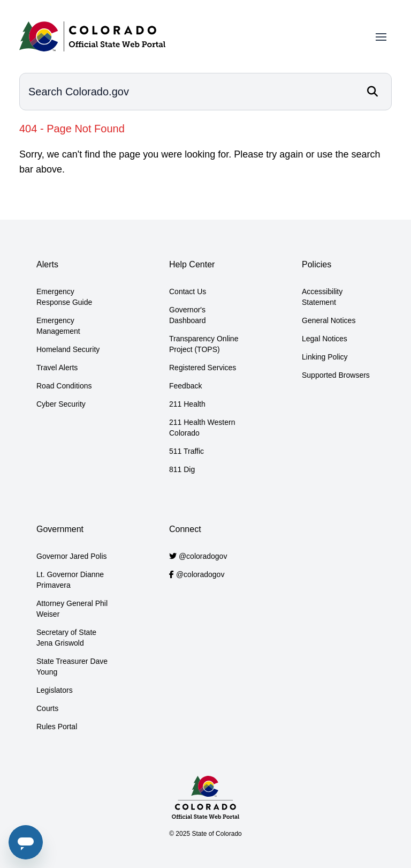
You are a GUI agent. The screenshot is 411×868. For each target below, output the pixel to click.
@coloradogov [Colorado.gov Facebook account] (200, 574)
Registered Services (203, 368)
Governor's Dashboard (188, 315)
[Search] (372, 92)
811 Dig (182, 469)
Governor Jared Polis (72, 556)
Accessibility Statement (322, 297)
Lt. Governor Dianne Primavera (70, 580)
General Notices (329, 320)
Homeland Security (68, 349)
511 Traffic (187, 451)
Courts (47, 708)
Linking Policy (325, 357)
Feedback (185, 386)
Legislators (55, 690)
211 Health (187, 404)
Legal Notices (325, 339)
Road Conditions (64, 386)
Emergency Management (58, 326)
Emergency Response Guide (64, 297)
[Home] (92, 36)
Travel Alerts (57, 368)
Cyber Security (61, 404)
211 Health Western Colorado (202, 428)
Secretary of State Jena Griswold (66, 638)
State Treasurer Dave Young (72, 667)
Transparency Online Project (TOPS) (204, 344)
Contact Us (188, 291)
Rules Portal (57, 727)
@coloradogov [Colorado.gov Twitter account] (203, 556)
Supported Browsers (336, 375)
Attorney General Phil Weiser (72, 609)
